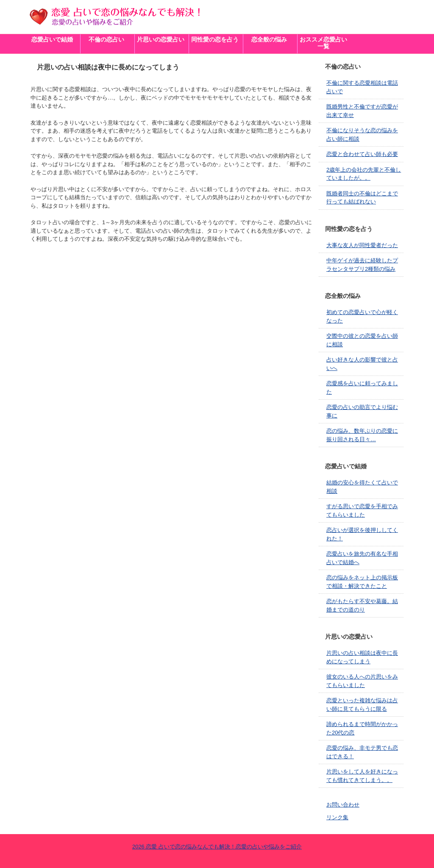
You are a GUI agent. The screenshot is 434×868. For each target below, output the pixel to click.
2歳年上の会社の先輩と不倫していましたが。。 (364, 174)
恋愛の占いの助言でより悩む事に (362, 411)
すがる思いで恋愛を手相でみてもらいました (362, 511)
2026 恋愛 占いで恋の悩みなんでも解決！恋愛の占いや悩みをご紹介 (217, 847)
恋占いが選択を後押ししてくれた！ (362, 534)
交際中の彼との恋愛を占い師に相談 (362, 340)
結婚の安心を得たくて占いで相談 (362, 487)
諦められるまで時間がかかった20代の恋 (362, 728)
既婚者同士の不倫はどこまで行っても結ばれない (362, 198)
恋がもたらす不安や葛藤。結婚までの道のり (362, 605)
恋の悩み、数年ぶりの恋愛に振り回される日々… (362, 435)
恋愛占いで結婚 (52, 40)
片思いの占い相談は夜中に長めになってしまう (362, 657)
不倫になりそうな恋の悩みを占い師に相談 (362, 135)
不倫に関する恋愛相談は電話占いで (362, 87)
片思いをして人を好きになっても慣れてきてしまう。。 (362, 776)
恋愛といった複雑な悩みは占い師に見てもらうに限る (362, 705)
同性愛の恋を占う (215, 40)
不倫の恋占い (106, 40)
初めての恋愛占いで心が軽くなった (362, 316)
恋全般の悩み (269, 40)
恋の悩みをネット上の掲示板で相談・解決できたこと (362, 582)
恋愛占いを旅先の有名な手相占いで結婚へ (362, 558)
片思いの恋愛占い (161, 40)
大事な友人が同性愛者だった (362, 245)
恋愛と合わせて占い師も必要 (362, 154)
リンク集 (337, 817)
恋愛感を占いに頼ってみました (362, 388)
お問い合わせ (343, 805)
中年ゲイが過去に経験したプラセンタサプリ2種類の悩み (362, 265)
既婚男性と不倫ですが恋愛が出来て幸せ (362, 111)
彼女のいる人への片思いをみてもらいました (362, 681)
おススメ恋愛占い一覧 (323, 43)
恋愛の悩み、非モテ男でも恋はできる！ (362, 752)
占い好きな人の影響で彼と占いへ (362, 364)
